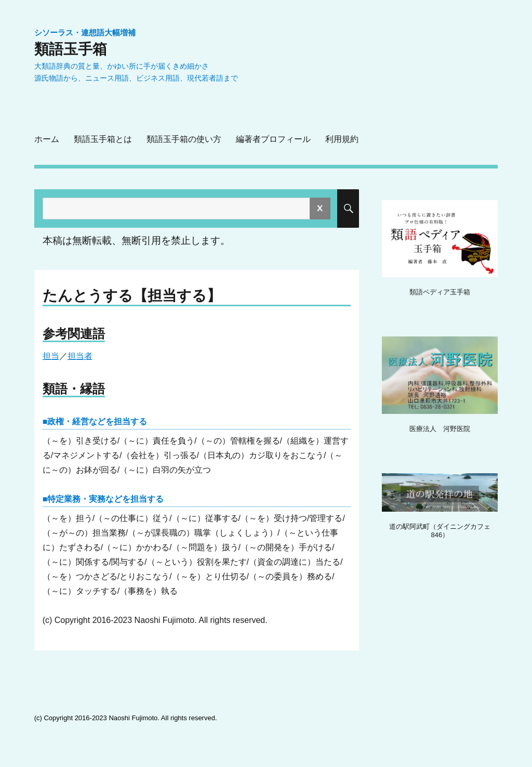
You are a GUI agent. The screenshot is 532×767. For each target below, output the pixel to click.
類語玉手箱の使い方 (184, 139)
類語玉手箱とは (103, 139)
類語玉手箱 (71, 49)
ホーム (47, 139)
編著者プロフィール (273, 139)
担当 (51, 356)
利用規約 (342, 139)
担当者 (80, 356)
